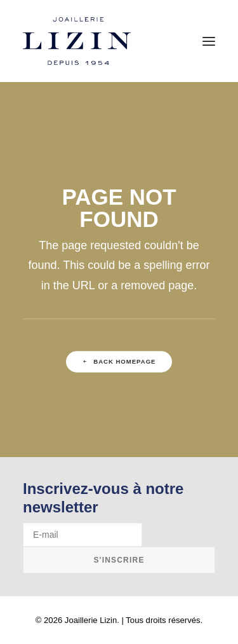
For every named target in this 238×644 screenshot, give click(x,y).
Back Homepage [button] (119, 362)
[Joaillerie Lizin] (77, 41)
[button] (209, 41)
